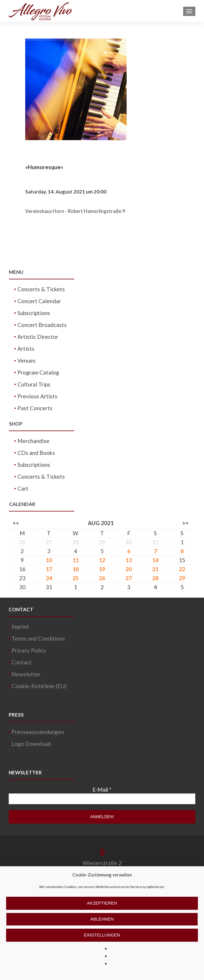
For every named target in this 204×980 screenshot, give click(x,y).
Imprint (20, 626)
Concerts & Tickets (41, 289)
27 (129, 578)
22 (182, 569)
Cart (23, 488)
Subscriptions (34, 313)
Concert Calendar (39, 301)
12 (102, 560)
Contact (22, 662)
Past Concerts (35, 408)
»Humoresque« (44, 167)
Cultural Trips (34, 384)
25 (76, 578)
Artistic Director (38, 337)
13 (129, 560)
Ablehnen (102, 919)
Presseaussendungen (38, 732)
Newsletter (26, 674)
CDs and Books (36, 453)
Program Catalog (38, 372)
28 (155, 578)
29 (182, 578)
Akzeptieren (102, 903)
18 (76, 569)
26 (102, 578)
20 (129, 569)
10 (49, 560)
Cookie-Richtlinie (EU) (39, 686)
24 (49, 578)
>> (185, 523)
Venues (27, 360)
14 (155, 560)
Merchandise (33, 441)
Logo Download (31, 744)
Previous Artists (37, 396)
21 (155, 569)
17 (49, 569)
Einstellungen (102, 935)
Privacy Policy (29, 650)
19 (102, 569)
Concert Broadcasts (42, 325)
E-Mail (102, 790)
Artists (26, 349)
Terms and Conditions (38, 638)
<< (16, 523)
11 (76, 560)
